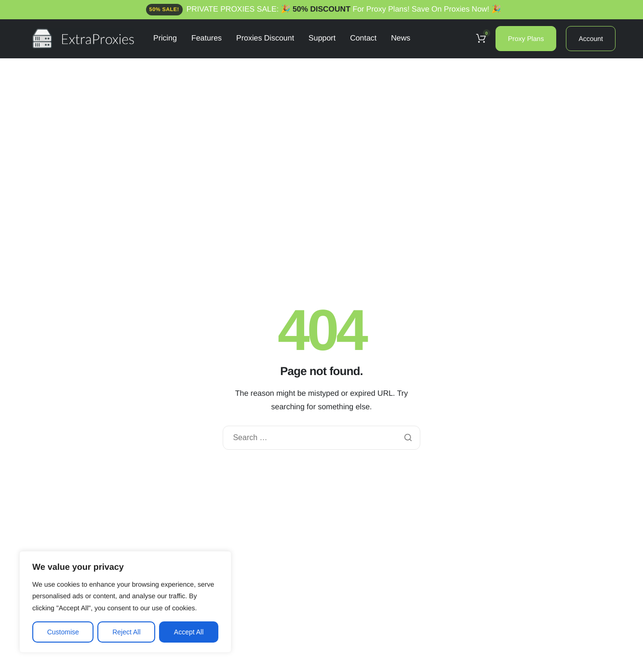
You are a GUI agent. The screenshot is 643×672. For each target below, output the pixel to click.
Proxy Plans (526, 39)
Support (322, 39)
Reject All (126, 632)
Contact (363, 39)
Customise (63, 632)
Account (591, 39)
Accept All (189, 632)
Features (207, 39)
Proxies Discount (265, 39)
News (401, 39)
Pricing (165, 39)
